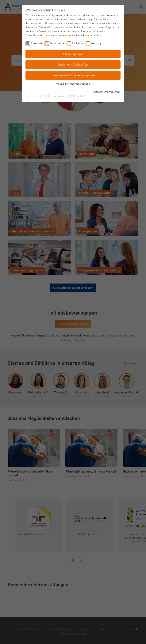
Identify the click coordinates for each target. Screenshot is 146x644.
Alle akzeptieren (73, 54)
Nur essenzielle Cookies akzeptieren (73, 75)
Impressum (114, 92)
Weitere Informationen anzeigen (73, 84)
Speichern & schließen (73, 64)
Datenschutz (100, 92)
